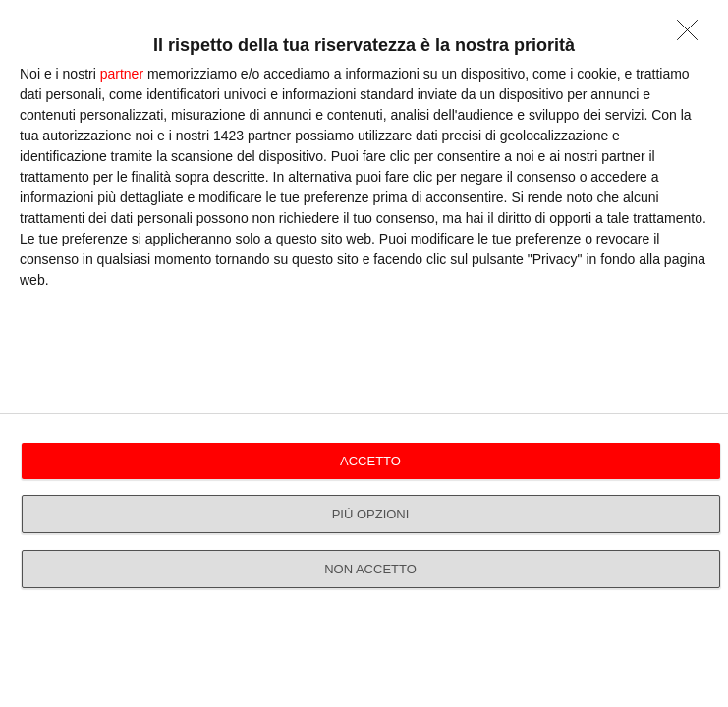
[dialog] (364, 353)
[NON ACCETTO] (693, 35)
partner (122, 74)
